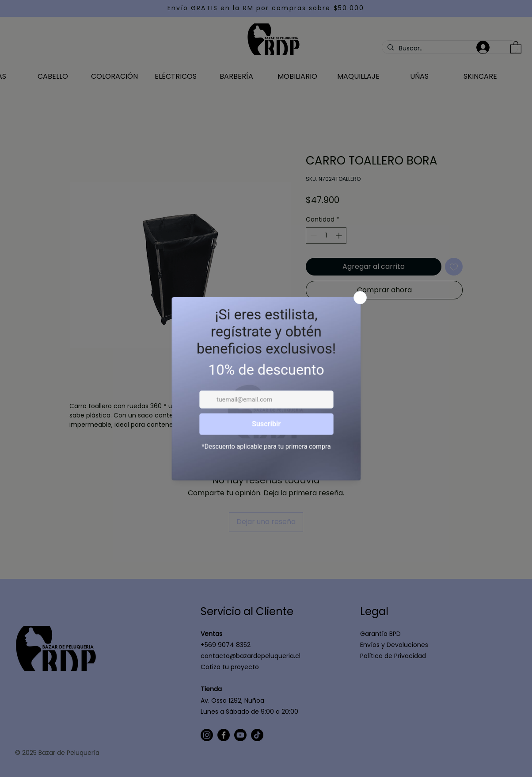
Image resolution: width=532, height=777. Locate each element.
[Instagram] (207, 735)
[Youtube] (240, 735)
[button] (516, 47)
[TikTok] (257, 735)
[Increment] (340, 235)
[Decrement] (313, 235)
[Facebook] (224, 735)
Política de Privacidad (393, 656)
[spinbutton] (326, 235)
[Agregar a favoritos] (454, 267)
